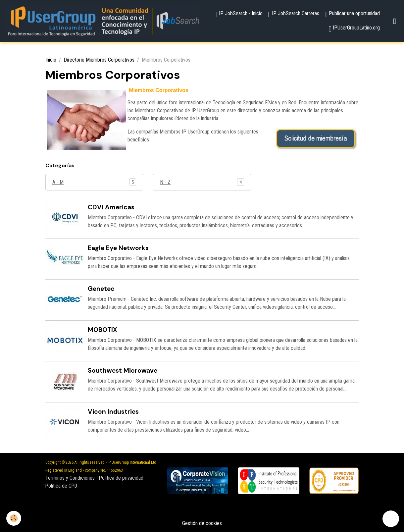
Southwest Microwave (123, 370)
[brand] (103, 21)
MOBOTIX (102, 329)
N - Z (165, 182)
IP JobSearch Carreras (294, 14)
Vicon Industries (113, 411)
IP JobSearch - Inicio (239, 14)
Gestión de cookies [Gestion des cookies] (202, 523)
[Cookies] (14, 518)
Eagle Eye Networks (118, 248)
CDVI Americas (111, 207)
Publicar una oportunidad (352, 14)
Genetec (101, 289)
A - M (58, 182)
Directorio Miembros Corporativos (99, 60)
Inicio (51, 60)
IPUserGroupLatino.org (354, 29)
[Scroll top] (391, 519)
